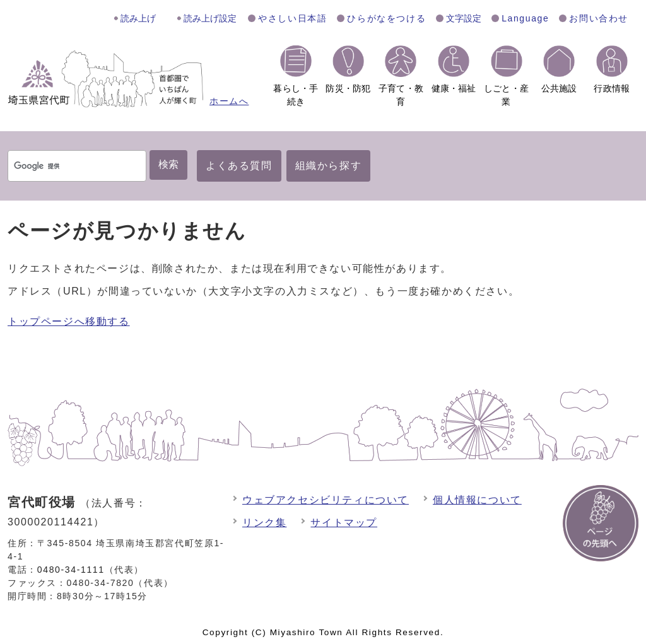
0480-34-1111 (71, 570)
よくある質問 (239, 166)
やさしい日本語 (292, 18)
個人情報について (477, 500)
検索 (168, 164)
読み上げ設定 (210, 18)
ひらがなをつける (386, 18)
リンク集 (264, 523)
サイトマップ (344, 523)
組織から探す (329, 166)
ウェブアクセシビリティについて (326, 500)
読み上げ (138, 18)
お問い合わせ (599, 18)
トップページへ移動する (69, 321)
